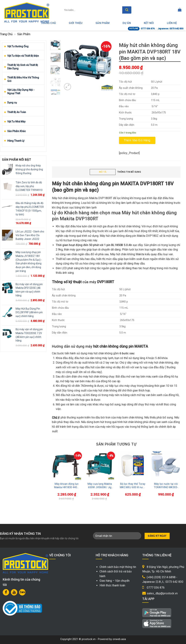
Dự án (127, 23)
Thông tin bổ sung (129, 172)
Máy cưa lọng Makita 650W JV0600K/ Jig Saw (100, 486)
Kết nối (149, 23)
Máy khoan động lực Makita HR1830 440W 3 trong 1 (67, 486)
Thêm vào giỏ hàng (137, 140)
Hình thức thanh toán (112, 585)
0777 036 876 (148, 29)
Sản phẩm (103, 23)
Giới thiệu (76, 23)
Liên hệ (172, 23)
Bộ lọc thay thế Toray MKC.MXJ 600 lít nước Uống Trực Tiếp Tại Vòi (133, 486)
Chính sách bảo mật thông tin (118, 567)
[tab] (103, 172)
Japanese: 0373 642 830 (170, 29)
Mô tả (103, 172)
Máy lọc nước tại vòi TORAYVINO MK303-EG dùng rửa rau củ (166, 486)
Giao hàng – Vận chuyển (115, 581)
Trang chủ (6, 34)
